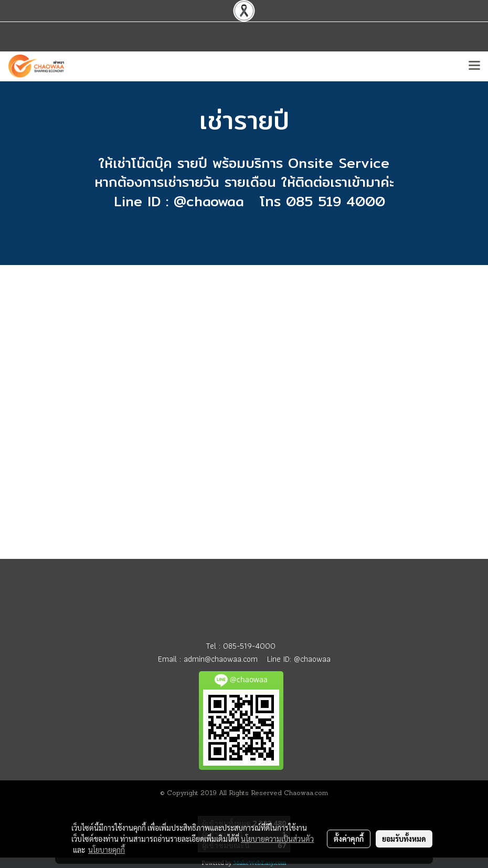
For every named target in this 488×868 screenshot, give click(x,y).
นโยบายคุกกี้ (107, 850)
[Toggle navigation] (474, 66)
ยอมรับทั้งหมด (404, 839)
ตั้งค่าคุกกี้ (349, 839)
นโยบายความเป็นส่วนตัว (277, 839)
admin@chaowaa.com (221, 659)
